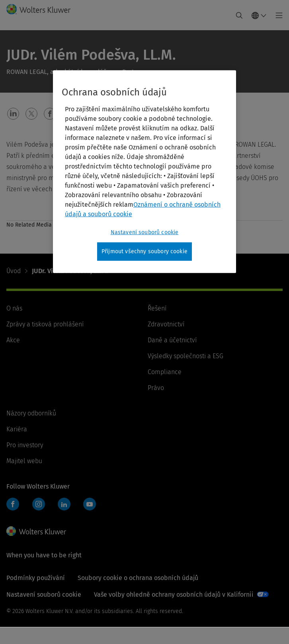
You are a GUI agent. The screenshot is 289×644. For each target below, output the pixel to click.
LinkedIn (64, 504)
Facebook (13, 504)
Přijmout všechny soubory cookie (144, 251)
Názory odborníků (31, 413)
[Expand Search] (239, 16)
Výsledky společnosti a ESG (186, 356)
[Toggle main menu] (277, 16)
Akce (13, 340)
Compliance (165, 372)
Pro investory (25, 445)
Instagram (39, 504)
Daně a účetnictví (172, 340)
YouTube (90, 504)
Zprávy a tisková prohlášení (45, 324)
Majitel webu (24, 461)
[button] (13, 114)
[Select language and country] (259, 16)
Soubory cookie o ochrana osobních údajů (138, 578)
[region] (144, 172)
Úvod (14, 271)
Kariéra (17, 429)
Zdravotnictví (166, 324)
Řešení (157, 308)
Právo (156, 388)
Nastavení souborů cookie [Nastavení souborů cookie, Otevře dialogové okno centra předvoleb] (145, 232)
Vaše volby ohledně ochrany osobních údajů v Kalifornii (174, 595)
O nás (14, 308)
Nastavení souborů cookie (44, 595)
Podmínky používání (36, 578)
